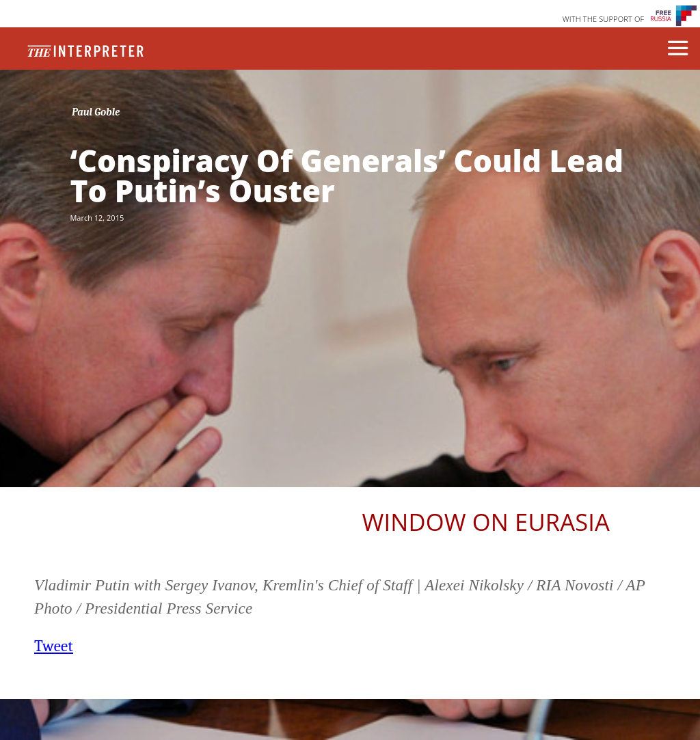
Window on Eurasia (486, 522)
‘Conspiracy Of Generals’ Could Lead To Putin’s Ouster (347, 176)
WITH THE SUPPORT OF (604, 19)
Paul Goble (96, 112)
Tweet (54, 646)
